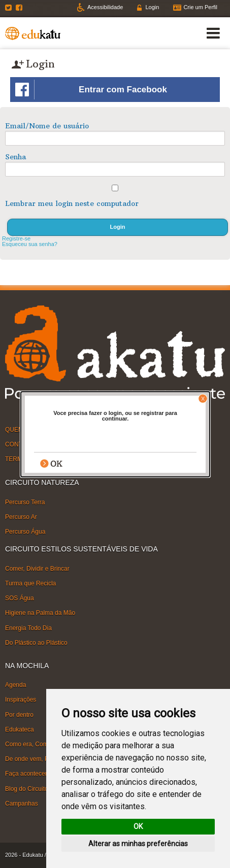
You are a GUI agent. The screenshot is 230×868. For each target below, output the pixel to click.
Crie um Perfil (200, 7)
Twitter (10, 8)
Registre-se (16, 238)
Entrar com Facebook (91, 90)
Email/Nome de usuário (47, 126)
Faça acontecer (26, 774)
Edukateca (20, 730)
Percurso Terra (25, 502)
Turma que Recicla (30, 583)
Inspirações (21, 700)
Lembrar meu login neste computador (72, 203)
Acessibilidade (105, 7)
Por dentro (19, 714)
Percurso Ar (21, 517)
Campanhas (22, 804)
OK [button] (138, 826)
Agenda (15, 685)
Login (152, 7)
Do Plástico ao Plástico (36, 642)
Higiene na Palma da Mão (40, 613)
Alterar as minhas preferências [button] (138, 844)
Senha (15, 157)
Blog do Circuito (27, 788)
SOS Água (20, 598)
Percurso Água (25, 532)
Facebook (20, 8)
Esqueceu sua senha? (30, 244)
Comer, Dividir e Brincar (37, 569)
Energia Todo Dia (28, 628)
